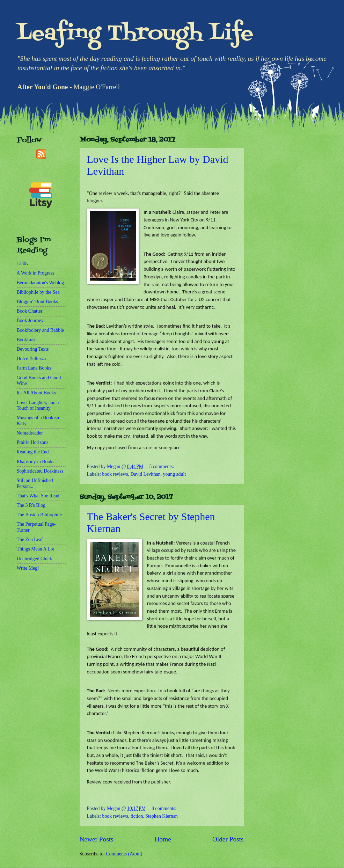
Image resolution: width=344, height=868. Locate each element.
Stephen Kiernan (161, 816)
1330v (23, 264)
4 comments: (164, 808)
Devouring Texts (33, 349)
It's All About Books (36, 393)
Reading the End (33, 452)
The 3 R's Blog (31, 505)
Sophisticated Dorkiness (40, 471)
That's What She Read (38, 496)
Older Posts (228, 839)
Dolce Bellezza (31, 359)
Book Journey (30, 320)
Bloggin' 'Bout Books (37, 302)
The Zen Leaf (30, 539)
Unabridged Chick (35, 559)
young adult (175, 474)
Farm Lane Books (34, 368)
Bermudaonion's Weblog (41, 283)
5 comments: (162, 466)
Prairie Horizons (33, 442)
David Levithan (145, 474)
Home (163, 839)
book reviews (115, 474)
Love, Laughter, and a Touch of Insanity (38, 406)
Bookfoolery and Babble (41, 330)
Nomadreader (30, 433)
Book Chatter (30, 311)
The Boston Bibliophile (39, 515)
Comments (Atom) (124, 854)
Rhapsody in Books (36, 462)
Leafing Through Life (135, 34)
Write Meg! (28, 568)
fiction (137, 816)
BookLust (26, 340)
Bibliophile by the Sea (38, 292)
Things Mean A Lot (36, 549)
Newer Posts (97, 839)
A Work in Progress (36, 273)
